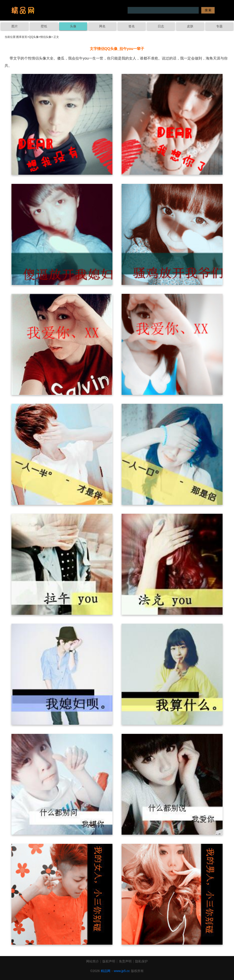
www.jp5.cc (122, 971)
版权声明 (109, 961)
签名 (132, 26)
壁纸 (44, 26)
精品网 (106, 971)
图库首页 (22, 37)
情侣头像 (46, 37)
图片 (15, 26)
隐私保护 (141, 961)
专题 (219, 26)
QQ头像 (34, 37)
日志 (161, 26)
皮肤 (190, 26)
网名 (102, 26)
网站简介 (93, 961)
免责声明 (125, 961)
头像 (73, 26)
